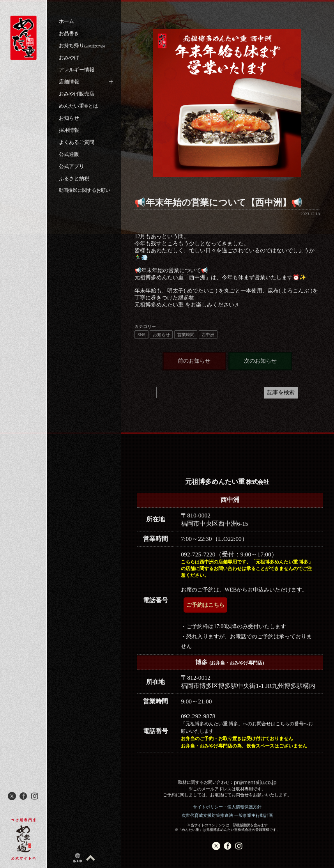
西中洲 (208, 335)
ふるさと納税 (74, 178)
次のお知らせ (260, 361)
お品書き (69, 33)
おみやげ (69, 58)
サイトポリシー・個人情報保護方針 (227, 807)
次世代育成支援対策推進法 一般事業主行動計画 (227, 815)
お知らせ (69, 118)
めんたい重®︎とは (79, 106)
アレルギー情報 (77, 70)
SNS (141, 335)
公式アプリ (72, 166)
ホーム (66, 21)
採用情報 (69, 130)
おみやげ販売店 (77, 94)
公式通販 (69, 154)
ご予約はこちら (205, 605)
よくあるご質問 (77, 142)
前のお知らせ (194, 361)
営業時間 (186, 335)
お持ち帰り (82, 45)
